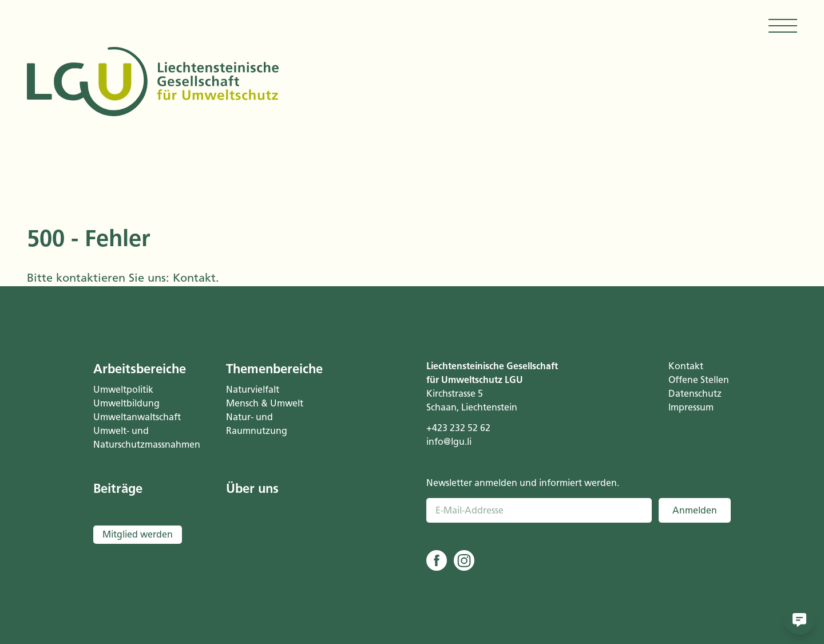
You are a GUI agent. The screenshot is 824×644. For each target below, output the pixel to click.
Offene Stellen (699, 380)
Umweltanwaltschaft (137, 417)
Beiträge (118, 489)
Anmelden (695, 510)
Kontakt (194, 278)
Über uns (252, 489)
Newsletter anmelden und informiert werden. (523, 483)
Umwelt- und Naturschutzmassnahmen (145, 438)
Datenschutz (695, 394)
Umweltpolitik (123, 390)
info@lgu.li (449, 442)
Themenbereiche (274, 369)
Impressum (691, 407)
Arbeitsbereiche (140, 369)
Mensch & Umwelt (265, 403)
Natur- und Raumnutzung (257, 424)
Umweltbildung (126, 403)
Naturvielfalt (253, 390)
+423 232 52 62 (458, 428)
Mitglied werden (138, 534)
